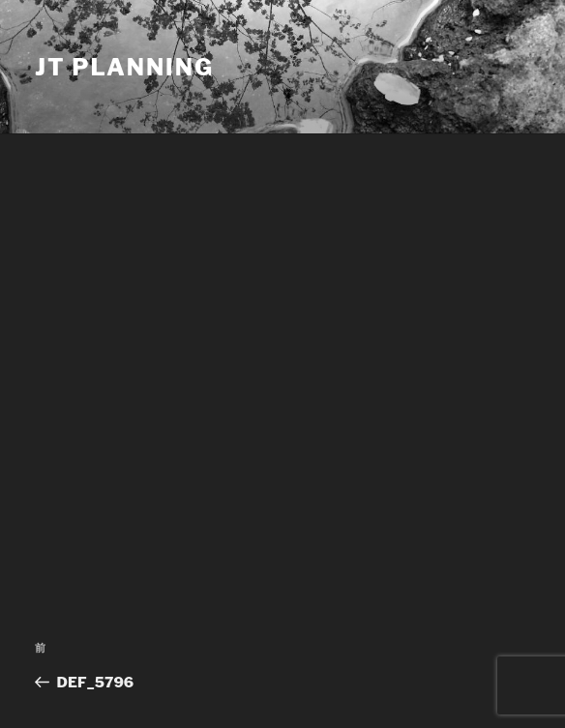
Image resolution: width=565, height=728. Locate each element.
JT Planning (124, 67)
